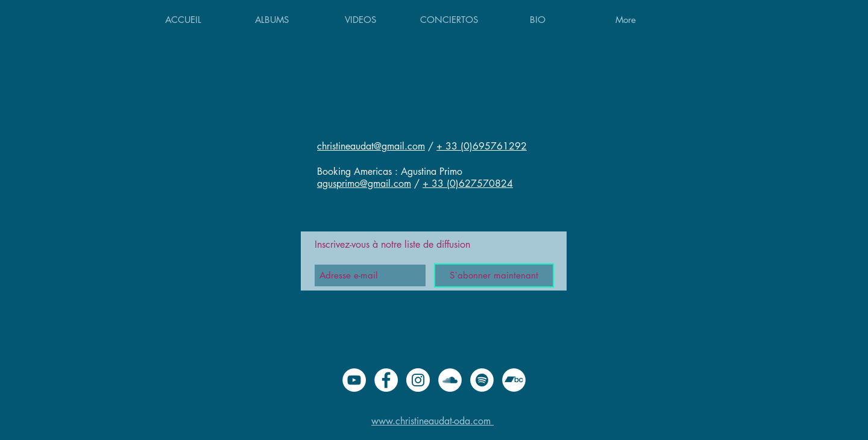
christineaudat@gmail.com (371, 146)
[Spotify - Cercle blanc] (482, 380)
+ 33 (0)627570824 (468, 184)
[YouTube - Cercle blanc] (354, 380)
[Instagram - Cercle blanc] (418, 380)
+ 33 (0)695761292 (482, 146)
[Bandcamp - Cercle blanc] (514, 380)
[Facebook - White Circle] (386, 380)
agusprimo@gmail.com (364, 184)
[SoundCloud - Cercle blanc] (450, 380)
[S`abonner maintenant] (494, 275)
